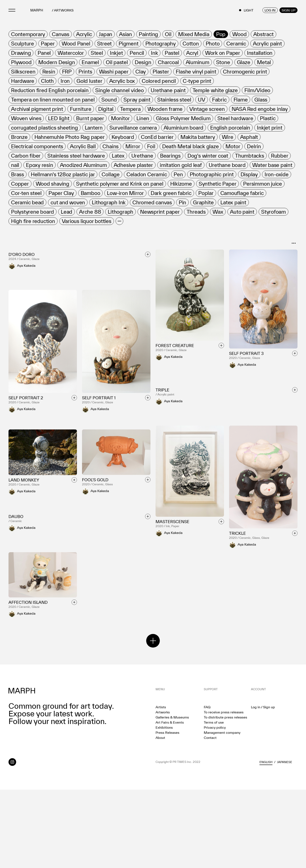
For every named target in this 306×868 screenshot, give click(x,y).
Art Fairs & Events (170, 801)
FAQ (207, 785)
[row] (28, 34)
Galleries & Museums (172, 796)
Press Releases (167, 811)
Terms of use (214, 801)
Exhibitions (164, 806)
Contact (210, 816)
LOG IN (270, 10)
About (160, 816)
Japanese (285, 840)
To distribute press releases (225, 796)
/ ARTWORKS (63, 10)
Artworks (163, 790)
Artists (161, 785)
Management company (222, 811)
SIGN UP (288, 10)
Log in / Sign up (263, 785)
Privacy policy (215, 806)
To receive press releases (224, 790)
